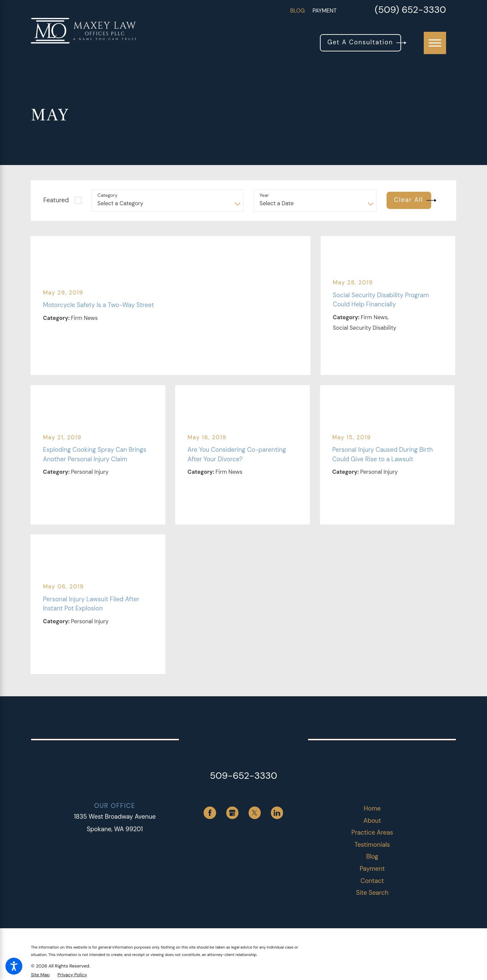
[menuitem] (372, 809)
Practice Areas (372, 833)
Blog (297, 11)
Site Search (372, 893)
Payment (324, 11)
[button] (14, 966)
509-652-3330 (244, 776)
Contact (372, 881)
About (372, 821)
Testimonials (372, 845)
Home (372, 809)
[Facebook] (210, 813)
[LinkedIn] (277, 813)
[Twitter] (255, 813)
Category (107, 195)
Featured (56, 200)
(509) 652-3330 (410, 11)
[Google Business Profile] (233, 813)
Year (264, 195)
